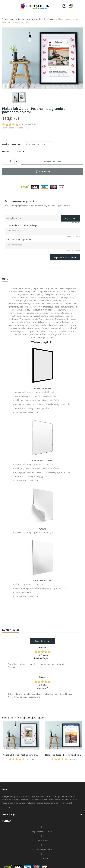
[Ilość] (10, 161)
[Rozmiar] (20, 151)
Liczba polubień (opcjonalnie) (18, 239)
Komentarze (11, 630)
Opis (5, 279)
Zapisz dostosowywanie (65, 257)
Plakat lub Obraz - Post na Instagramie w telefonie (21, 755)
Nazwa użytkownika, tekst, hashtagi (21, 225)
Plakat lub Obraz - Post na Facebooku (63, 755)
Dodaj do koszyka (52, 161)
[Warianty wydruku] (39, 144)
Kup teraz (43, 172)
